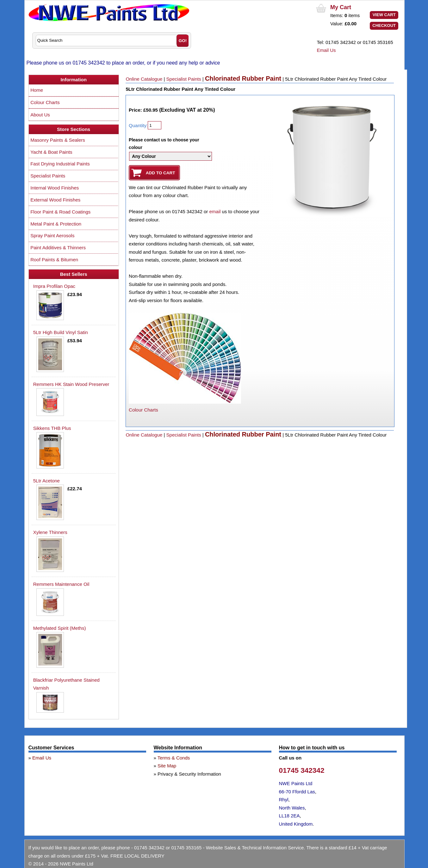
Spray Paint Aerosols (52, 236)
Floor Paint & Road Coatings (60, 212)
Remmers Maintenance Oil (61, 584)
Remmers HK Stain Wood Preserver (71, 384)
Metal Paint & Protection (56, 224)
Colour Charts (143, 410)
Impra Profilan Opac (54, 286)
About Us (40, 115)
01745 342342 (302, 770)
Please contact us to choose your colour (164, 144)
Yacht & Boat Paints (51, 152)
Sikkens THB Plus (52, 428)
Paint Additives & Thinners (58, 248)
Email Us (326, 50)
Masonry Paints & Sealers (58, 140)
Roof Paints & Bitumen (54, 260)
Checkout (384, 25)
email (215, 211)
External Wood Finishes (55, 200)
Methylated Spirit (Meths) (60, 628)
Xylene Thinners (50, 532)
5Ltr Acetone (47, 481)
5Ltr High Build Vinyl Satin (61, 332)
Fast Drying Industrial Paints (60, 164)
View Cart (384, 15)
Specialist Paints (184, 79)
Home (37, 90)
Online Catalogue (144, 79)
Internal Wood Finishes (55, 188)
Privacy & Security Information (189, 774)
